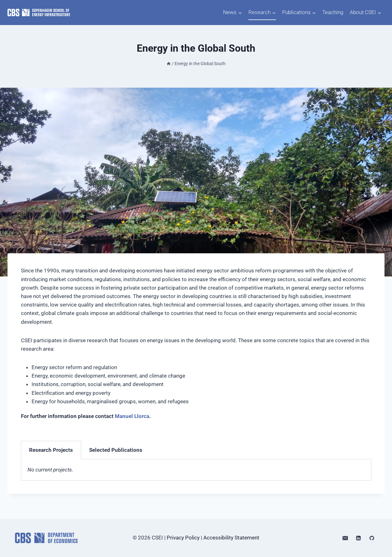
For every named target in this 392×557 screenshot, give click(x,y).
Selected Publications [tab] (116, 450)
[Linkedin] (359, 538)
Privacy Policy (183, 538)
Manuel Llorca (132, 416)
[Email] (345, 538)
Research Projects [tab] (51, 450)
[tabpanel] (196, 470)
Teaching (333, 12)
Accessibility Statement (231, 538)
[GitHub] (372, 538)
